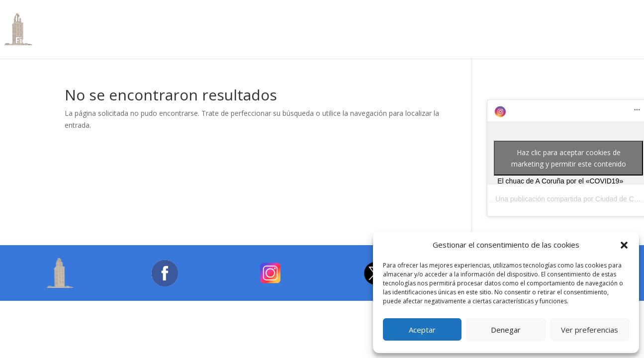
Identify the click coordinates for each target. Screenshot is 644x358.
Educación (400, 19)
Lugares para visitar (326, 19)
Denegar (506, 330)
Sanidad (501, 19)
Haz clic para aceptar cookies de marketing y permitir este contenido (569, 158)
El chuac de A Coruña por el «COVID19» (560, 181)
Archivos (107, 19)
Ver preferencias (590, 330)
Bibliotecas (160, 19)
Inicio (26, 19)
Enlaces (106, 41)
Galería (149, 41)
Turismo (256, 19)
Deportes (453, 19)
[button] (624, 245)
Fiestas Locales (46, 41)
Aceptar (422, 330)
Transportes (555, 19)
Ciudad (63, 19)
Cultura (211, 19)
